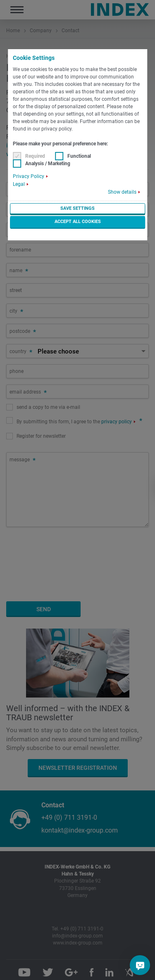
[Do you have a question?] (140, 965)
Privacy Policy (29, 176)
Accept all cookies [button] (78, 222)
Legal (19, 184)
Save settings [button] (77, 208)
